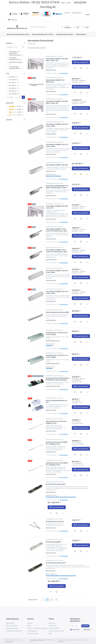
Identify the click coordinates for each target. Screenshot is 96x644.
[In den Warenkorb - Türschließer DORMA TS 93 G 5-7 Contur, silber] (81, 148)
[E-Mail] (75, 626)
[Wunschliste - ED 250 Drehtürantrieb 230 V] (51, 592)
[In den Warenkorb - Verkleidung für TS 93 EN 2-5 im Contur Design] (81, 336)
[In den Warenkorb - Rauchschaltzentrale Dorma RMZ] (81, 316)
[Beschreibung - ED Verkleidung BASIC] (87, 551)
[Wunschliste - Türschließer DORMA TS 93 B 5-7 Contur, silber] (75, 134)
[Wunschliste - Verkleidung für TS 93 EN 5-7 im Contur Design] (75, 365)
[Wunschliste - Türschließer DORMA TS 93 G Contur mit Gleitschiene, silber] (75, 262)
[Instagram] (48, 612)
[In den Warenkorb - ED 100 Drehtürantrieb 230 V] (57, 507)
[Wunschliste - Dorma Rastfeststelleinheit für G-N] (75, 413)
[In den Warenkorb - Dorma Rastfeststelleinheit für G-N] (81, 407)
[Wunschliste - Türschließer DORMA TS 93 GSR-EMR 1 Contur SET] (75, 68)
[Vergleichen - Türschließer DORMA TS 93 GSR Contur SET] (81, 219)
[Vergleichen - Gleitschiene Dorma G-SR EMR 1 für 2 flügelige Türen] (81, 455)
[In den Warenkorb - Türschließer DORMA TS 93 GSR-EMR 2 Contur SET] (81, 108)
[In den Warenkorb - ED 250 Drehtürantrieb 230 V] (57, 586)
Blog (88, 15)
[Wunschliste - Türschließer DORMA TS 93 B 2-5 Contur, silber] (75, 283)
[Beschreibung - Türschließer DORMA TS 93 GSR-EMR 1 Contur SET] (87, 68)
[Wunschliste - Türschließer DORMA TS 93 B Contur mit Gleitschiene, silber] (75, 242)
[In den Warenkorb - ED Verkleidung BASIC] (81, 545)
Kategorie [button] (9, 43)
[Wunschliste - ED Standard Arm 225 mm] (75, 531)
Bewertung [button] (10, 103)
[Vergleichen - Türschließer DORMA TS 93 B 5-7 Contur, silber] (81, 134)
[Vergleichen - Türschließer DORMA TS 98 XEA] (81, 174)
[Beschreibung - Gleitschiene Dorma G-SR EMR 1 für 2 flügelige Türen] (87, 455)
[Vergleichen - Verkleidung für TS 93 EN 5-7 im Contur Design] (81, 365)
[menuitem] (19, 34)
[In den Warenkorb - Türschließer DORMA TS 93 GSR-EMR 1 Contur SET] (81, 62)
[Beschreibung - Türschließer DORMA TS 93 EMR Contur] (87, 93)
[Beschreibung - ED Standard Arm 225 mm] (87, 531)
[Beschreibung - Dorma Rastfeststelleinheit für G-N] (87, 413)
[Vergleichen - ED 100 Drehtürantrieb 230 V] (57, 513)
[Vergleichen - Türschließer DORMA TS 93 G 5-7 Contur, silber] (81, 154)
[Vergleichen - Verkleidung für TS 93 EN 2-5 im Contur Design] (81, 342)
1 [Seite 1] (47, 600)
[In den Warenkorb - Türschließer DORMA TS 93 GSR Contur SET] (81, 213)
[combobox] (44, 27)
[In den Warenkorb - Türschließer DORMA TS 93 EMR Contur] (81, 87)
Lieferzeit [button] (9, 120)
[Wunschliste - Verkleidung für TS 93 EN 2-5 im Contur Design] (75, 342)
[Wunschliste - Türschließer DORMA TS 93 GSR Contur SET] (75, 219)
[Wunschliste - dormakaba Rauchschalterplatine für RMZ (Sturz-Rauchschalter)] (75, 392)
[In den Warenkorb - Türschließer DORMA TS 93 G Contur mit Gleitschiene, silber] (81, 257)
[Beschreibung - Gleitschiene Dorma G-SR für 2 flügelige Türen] (87, 434)
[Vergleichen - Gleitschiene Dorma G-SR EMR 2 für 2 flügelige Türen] (81, 475)
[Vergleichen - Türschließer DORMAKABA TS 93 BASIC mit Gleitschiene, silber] (81, 195)
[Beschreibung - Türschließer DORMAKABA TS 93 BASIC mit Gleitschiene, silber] (87, 195)
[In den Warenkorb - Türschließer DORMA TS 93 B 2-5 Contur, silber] (81, 277)
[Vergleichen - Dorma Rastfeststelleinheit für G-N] (81, 413)
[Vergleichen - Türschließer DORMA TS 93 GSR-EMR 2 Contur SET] (81, 114)
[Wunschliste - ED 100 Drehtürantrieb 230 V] (51, 513)
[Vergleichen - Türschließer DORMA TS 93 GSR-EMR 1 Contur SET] (81, 68)
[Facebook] (43, 612)
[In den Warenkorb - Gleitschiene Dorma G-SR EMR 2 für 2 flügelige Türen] (81, 470)
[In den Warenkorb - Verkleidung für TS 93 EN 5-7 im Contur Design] (81, 359)
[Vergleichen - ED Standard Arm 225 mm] (81, 531)
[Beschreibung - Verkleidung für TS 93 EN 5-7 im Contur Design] (87, 365)
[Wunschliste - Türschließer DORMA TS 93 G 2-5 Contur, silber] (75, 304)
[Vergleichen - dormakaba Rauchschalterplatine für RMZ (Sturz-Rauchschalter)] (81, 392)
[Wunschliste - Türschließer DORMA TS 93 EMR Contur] (75, 93)
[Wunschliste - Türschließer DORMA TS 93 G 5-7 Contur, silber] (75, 154)
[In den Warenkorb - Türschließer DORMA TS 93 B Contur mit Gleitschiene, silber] (81, 236)
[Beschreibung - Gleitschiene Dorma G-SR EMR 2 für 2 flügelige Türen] (87, 475)
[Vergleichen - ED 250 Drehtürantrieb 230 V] (57, 592)
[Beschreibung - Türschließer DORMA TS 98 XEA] (87, 174)
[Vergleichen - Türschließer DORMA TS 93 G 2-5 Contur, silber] (81, 304)
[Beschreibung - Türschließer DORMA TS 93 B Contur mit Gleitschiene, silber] (87, 242)
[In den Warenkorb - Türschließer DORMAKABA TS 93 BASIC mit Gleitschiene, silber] (81, 189)
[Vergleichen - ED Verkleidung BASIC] (81, 551)
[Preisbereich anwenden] (23, 97)
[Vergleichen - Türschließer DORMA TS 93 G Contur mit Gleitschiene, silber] (81, 262)
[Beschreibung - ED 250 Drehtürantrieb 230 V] (63, 592)
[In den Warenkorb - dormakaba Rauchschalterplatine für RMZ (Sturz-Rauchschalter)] (81, 386)
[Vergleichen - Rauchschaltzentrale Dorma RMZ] (81, 322)
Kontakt (67, 13)
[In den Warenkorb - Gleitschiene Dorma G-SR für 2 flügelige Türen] (81, 428)
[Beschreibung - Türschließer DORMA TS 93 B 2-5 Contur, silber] (87, 283)
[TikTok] (53, 612)
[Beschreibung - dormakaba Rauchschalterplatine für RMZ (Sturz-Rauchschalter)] (87, 392)
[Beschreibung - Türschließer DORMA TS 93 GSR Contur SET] (87, 219)
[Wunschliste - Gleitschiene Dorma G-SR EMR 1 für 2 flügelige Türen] (75, 455)
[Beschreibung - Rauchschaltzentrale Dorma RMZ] (87, 322)
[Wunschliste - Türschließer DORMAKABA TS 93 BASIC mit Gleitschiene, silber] (75, 195)
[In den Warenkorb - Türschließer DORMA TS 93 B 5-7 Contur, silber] (81, 128)
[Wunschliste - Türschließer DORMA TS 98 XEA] (75, 174)
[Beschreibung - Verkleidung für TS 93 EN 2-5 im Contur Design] (87, 342)
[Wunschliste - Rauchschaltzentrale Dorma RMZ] (75, 322)
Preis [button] (8, 73)
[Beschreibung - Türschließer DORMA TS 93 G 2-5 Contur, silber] (87, 304)
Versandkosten (64, 73)
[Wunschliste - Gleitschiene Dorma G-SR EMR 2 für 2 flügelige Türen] (75, 475)
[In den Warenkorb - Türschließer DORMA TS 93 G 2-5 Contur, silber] (81, 298)
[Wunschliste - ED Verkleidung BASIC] (75, 551)
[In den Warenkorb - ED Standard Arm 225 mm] (81, 525)
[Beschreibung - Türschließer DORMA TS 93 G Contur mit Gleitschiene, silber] (87, 262)
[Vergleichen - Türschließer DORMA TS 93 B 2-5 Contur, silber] (81, 283)
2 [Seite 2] (52, 600)
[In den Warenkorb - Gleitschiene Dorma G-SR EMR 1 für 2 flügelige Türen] (81, 449)
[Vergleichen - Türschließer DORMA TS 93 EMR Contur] (81, 93)
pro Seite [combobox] (34, 599)
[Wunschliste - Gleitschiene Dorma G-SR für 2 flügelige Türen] (75, 434)
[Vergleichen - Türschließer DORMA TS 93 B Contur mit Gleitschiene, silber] (81, 242)
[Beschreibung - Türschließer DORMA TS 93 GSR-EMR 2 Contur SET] (87, 114)
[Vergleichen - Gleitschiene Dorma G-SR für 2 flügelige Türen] (81, 434)
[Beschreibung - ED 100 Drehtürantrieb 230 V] (63, 513)
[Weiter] (56, 600)
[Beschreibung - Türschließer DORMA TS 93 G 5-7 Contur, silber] (87, 154)
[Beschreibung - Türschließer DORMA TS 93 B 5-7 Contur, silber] (87, 134)
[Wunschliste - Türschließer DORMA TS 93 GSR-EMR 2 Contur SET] (75, 114)
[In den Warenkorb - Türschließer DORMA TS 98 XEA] (81, 168)
